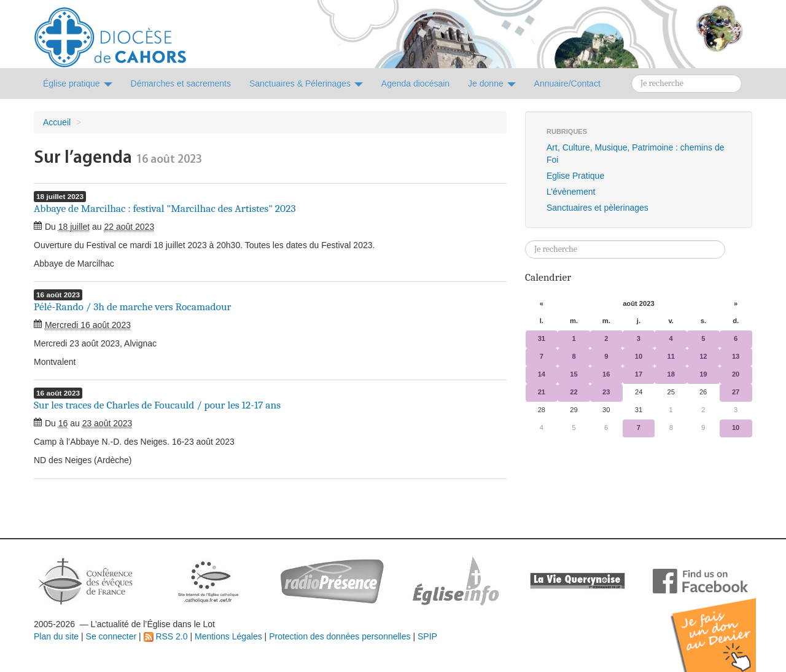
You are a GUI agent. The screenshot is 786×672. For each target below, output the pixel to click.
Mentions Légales (228, 636)
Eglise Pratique (575, 176)
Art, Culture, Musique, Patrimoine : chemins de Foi (635, 154)
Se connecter (111, 636)
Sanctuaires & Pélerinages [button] (306, 84)
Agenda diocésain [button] (415, 84)
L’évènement (571, 192)
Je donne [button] (492, 84)
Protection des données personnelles (340, 636)
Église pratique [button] (78, 84)
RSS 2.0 (166, 636)
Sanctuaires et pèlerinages (597, 208)
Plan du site (56, 636)
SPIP (427, 636)
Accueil (57, 122)
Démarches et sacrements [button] (181, 84)
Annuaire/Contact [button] (567, 84)
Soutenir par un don (725, 626)
